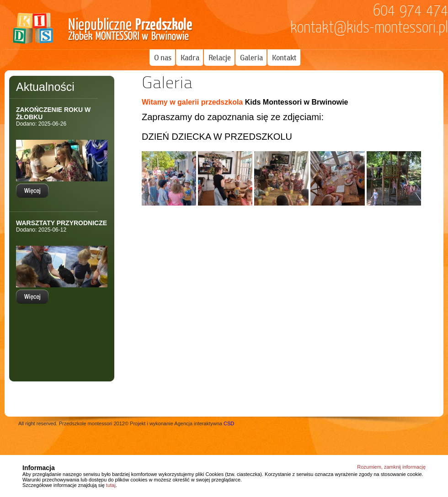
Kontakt (284, 58)
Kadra (190, 58)
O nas (163, 58)
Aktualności (45, 87)
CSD (229, 423)
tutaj (111, 485)
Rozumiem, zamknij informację (391, 467)
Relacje (220, 58)
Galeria (251, 58)
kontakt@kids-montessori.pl (369, 27)
